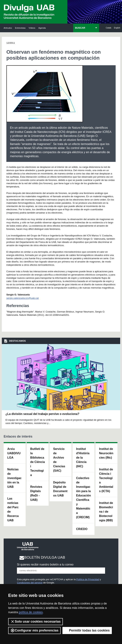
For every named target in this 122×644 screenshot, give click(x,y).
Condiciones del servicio (30, 583)
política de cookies (31, 612)
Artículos (8, 28)
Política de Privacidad (88, 579)
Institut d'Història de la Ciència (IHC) (83, 458)
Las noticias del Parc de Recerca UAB (13, 509)
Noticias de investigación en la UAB (14, 478)
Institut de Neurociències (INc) (106, 453)
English (117, 28)
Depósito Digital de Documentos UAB (60, 489)
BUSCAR (80, 28)
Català (109, 28)
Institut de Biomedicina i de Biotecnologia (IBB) (106, 512)
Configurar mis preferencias (34, 630)
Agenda (42, 28)
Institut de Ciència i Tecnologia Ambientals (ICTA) (106, 480)
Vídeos (32, 28)
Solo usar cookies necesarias (36, 622)
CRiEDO (82, 529)
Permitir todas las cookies (87, 630)
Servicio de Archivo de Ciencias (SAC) (59, 460)
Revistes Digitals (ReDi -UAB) (36, 493)
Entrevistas (20, 28)
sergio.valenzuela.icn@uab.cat (22, 298)
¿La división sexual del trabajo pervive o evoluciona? (42, 414)
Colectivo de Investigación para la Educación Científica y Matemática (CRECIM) (83, 498)
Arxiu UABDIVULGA (14, 453)
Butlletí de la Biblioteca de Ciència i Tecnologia (38, 462)
